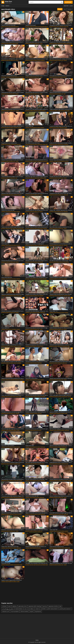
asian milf (66, 27)
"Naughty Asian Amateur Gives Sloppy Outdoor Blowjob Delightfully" (37, 294)
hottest (41, 212)
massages (67, 111)
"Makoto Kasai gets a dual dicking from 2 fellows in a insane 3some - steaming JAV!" (13, 345)
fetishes (18, 279)
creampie (16, 127)
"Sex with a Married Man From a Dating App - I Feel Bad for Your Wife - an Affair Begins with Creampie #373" (37, 479)
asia (39, 413)
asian (31, 127)
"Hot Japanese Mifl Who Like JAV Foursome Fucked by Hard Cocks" (61, 25)
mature (65, 60)
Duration (70, 9)
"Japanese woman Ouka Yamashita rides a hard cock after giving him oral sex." (61, 446)
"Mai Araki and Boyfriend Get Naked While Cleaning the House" (61, 362)
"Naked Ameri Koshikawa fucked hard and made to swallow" (13, 109)
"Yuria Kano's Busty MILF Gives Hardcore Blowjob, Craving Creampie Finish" (13, 530)
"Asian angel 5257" (5, 328)
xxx (25, 609)
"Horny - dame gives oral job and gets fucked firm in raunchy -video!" (61, 395)
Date (65, 9)
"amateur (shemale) (10, 77)
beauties (41, 296)
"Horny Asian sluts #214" (7, 277)
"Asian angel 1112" (54, 311)
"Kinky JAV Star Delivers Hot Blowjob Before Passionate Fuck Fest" (13, 311)
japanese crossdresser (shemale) (22, 380)
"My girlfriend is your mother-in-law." (9, 143)
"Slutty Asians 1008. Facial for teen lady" (10, 547)
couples (17, 111)
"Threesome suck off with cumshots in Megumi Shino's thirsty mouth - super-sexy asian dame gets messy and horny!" (13, 496)
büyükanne (38, 611)
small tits (15, 195)
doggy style (45, 144)
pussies (20, 514)
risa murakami (15, 611)
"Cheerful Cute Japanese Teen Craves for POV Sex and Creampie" (37, 345)
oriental (43, 396)
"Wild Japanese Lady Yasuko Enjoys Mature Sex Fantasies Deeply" (37, 261)
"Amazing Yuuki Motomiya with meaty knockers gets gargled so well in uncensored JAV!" (37, 429)
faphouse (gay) (9, 228)
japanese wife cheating (35, 606)
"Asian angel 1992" (54, 530)
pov (66, 363)
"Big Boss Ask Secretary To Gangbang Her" (35, 244)
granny (45, 606)
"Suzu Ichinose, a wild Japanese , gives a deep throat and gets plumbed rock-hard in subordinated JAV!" (13, 59)
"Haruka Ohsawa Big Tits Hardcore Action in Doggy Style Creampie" (37, 328)
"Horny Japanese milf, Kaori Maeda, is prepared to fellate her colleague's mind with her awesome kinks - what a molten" (61, 76)
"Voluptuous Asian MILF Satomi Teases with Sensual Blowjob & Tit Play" (61, 193)
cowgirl (21, 565)
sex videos (31, 609)
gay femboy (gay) (44, 565)
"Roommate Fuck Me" (6, 563)
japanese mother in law (55, 606)
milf (6, 27)
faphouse (32, 27)
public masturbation (52, 609)
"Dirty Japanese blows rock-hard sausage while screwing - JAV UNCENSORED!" (13, 412)
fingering (64, 43)
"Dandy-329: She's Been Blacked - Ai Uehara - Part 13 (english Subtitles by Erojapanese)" (61, 345)
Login (71, 6)
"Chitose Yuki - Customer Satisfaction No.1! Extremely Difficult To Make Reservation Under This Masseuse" (61, 210)
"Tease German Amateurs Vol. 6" (57, 547)
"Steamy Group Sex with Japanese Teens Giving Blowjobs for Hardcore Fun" (61, 294)
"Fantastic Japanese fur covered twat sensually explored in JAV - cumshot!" (61, 244)
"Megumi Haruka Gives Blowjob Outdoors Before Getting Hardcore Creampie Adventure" (37, 76)
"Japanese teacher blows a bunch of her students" (12, 513)
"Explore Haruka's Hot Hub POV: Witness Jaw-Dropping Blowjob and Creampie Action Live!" (61, 328)
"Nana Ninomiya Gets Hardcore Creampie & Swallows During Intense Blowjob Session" (37, 92)
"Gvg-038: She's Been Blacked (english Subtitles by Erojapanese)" (61, 42)
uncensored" (46, 161)
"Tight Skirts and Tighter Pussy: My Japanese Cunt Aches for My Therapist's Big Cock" (37, 277)
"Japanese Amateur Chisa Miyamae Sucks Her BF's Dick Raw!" (61, 412)
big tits (17, 43)
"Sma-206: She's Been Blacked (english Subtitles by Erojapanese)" (37, 109)
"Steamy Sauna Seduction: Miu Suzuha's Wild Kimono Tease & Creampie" (61, 378)
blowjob (3, 27)
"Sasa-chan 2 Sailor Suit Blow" (8, 446)
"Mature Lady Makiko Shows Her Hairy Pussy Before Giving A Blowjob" (37, 42)
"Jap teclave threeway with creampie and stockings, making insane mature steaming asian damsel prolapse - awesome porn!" (61, 59)
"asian (41, 43)
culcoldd (43, 609)
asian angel (15, 396)
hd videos (9, 27)
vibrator (20, 127)
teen (39, 178)
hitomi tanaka (24, 611)
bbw (12, 27)
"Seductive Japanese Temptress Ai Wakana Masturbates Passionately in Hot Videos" (61, 277)
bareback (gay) (21, 228)
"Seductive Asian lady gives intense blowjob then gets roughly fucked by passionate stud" (37, 193)
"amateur (27, 127)
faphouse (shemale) (19, 77)
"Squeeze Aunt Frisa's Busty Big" (8, 25)
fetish (36, 228)
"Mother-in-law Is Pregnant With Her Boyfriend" (12, 580)
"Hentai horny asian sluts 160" (32, 496)
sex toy (17, 60)
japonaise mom (23, 606)
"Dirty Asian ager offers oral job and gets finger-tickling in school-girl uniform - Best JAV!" (37, 177)
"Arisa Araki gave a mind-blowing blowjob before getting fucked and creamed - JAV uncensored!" (37, 160)
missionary (14, 144)
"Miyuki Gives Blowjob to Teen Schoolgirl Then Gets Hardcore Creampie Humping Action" (61, 563)
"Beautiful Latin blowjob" (31, 25)
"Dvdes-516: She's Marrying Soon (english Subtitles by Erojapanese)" (61, 143)
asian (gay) (15, 228)
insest (37, 609)
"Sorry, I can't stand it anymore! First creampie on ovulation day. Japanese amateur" (13, 395)
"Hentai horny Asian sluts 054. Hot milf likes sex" (36, 547)
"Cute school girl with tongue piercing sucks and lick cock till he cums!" (13, 429)
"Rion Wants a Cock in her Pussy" (33, 143)
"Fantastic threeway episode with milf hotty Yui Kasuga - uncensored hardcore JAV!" (13, 261)
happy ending (47, 27)
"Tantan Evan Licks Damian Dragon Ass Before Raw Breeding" (13, 227)
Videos (8, 6)
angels (39, 531)
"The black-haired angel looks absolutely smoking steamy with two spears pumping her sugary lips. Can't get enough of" (37, 530)
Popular (60, 9)
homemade (16, 565)
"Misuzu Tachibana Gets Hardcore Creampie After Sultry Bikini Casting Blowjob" (61, 496)
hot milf (41, 262)
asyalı (32, 611)
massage (42, 27)
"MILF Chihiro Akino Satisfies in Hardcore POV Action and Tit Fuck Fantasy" (61, 227)
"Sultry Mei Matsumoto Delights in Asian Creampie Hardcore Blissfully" (13, 177)
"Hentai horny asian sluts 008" (8, 210)
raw (64, 94)
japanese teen (43, 178)
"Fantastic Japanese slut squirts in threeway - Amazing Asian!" (61, 479)
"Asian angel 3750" (5, 244)
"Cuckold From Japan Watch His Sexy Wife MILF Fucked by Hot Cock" (61, 126)
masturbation (19, 609)
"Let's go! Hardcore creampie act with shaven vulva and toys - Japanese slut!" (13, 362)
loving (42, 346)
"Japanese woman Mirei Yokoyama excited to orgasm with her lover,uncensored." (37, 59)
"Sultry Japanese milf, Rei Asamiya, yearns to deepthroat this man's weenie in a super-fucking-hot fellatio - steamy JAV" (13, 92)
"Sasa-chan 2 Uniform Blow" (31, 378)
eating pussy (69, 43)
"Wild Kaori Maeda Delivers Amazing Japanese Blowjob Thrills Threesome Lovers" (61, 92)
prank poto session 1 (66, 609)
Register (66, 6)
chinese (4, 606)
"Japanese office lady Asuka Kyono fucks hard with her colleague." (13, 193)
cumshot (66, 245)
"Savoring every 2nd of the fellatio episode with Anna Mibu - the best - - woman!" (13, 126)
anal (9, 606)
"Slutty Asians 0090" (30, 446)
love (37, 430)
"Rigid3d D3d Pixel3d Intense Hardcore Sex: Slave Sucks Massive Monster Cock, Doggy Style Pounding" (13, 378)
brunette (7, 43)
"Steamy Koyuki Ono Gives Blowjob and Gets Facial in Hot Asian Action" (37, 210)
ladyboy (14, 606)
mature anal (37, 27)
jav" (38, 43)
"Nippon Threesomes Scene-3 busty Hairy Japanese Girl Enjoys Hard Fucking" (37, 513)
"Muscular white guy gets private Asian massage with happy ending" (37, 395)
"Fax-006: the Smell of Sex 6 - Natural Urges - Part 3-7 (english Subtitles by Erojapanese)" (61, 261)
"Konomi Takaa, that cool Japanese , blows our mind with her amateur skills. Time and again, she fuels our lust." (61, 160)
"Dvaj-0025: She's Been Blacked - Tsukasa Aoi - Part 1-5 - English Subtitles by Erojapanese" (37, 311)
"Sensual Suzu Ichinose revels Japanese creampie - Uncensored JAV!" (37, 362)
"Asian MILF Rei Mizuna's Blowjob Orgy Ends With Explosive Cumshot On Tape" (61, 513)
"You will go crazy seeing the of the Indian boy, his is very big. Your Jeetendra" (37, 563)
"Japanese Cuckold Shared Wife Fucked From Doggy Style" (13, 294)
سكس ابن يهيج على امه (8, 609)
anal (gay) (38, 565)
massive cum (6, 611)
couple (59, 111)
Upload (68, 2)
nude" (64, 363)
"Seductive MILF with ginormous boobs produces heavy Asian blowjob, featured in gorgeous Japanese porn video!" (13, 42)
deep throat (16, 27)
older (68, 346)
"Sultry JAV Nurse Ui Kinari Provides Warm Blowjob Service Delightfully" (13, 160)
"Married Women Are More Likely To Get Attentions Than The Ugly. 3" (13, 479)
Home (3, 6)
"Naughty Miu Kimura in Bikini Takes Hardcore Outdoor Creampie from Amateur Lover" (61, 177)
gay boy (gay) (33, 565)
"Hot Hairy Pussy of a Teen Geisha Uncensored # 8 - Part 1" (37, 227)
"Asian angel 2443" (29, 126)
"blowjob (32, 279)
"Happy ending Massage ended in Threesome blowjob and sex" (61, 109)
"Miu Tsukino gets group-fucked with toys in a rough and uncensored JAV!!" (37, 462)
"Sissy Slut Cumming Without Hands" (9, 76)
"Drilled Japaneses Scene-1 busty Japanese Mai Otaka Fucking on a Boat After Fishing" (61, 462)
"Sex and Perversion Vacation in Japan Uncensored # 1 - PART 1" (13, 462)
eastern (42, 127)
